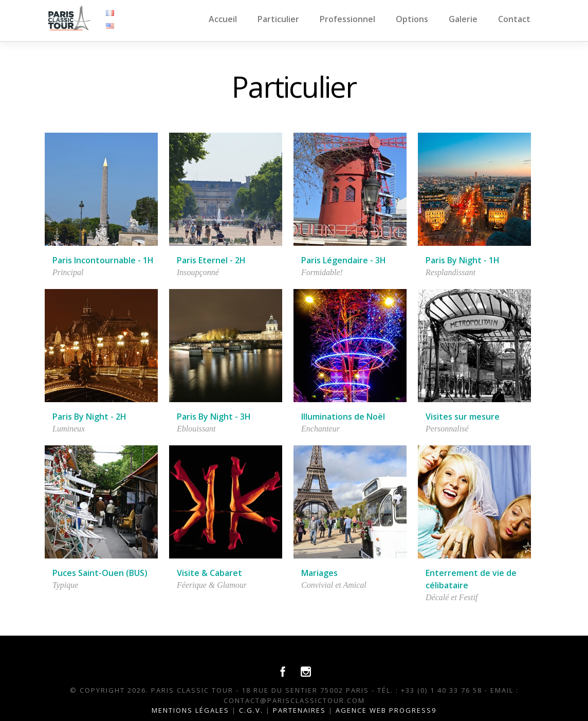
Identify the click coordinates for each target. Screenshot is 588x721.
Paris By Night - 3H (214, 417)
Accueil (223, 19)
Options (412, 19)
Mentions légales (190, 710)
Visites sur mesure (463, 417)
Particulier (278, 19)
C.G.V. (251, 710)
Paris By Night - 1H (463, 260)
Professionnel (347, 19)
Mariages (319, 573)
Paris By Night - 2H (89, 417)
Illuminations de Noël (343, 417)
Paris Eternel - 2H (211, 260)
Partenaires (299, 710)
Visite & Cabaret (209, 573)
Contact (514, 19)
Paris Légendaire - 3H (344, 260)
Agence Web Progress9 (386, 710)
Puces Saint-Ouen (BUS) (100, 573)
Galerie (463, 19)
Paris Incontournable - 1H (103, 260)
